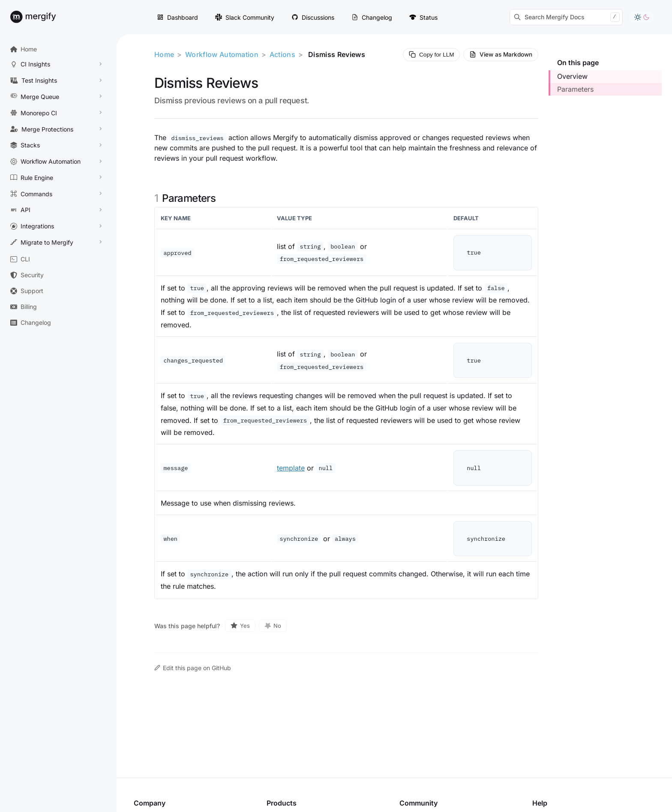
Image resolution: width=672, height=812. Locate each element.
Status (423, 17)
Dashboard (177, 17)
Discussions (313, 17)
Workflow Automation (222, 54)
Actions (282, 54)
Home (164, 54)
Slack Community (245, 17)
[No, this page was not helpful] (273, 626)
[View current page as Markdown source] (501, 55)
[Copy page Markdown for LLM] (431, 55)
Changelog (372, 17)
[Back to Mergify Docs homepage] (41, 17)
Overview (572, 76)
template (291, 468)
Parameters (575, 89)
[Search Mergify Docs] (566, 17)
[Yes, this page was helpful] (240, 626)
